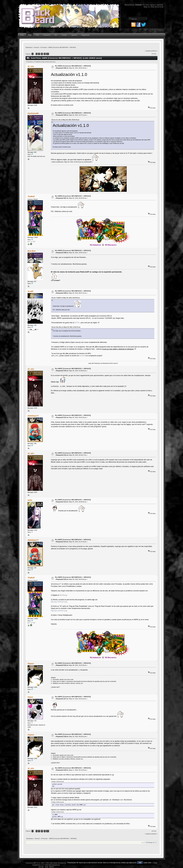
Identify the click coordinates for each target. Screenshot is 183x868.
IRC (56, 35)
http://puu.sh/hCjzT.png (59, 611)
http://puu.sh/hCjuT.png (59, 602)
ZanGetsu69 (33, 113)
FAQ (37, 35)
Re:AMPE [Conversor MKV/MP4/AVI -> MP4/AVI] (73, 66)
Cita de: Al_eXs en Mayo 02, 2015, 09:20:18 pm (65, 120)
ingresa (152, 5)
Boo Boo (32, 251)
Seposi (31, 663)
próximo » (154, 51)
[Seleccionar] (60, 782)
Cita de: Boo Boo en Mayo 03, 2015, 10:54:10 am (66, 327)
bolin (30, 500)
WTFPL (77, 323)
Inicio (22, 35)
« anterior (148, 51)
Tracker (64, 35)
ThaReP (31, 196)
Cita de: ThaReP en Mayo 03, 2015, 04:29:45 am (66, 298)
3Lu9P (30, 291)
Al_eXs (31, 66)
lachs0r (82, 356)
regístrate (160, 5)
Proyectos (47, 35)
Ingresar (74, 35)
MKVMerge (63, 595)
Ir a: (142, 843)
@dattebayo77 (56, 584)
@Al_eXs (55, 356)
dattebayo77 (33, 416)
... (35, 54)
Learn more (147, 863)
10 (48, 54)
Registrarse (85, 35)
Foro (30, 35)
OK (140, 863)
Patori (30, 697)
